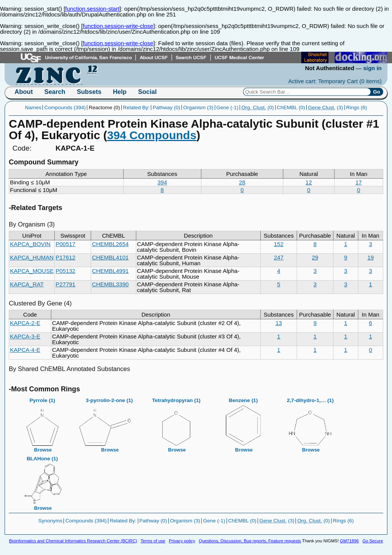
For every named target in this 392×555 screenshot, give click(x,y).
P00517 (65, 244)
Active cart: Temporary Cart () (335, 81)
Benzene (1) (243, 423)
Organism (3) (198, 108)
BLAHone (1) (42, 481)
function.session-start (92, 9)
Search (55, 92)
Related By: (136, 108)
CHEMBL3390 (110, 284)
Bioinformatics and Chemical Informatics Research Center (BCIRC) (73, 541)
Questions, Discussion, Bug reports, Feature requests (250, 541)
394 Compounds (152, 135)
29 (315, 257)
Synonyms (50, 521)
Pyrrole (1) (42, 423)
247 (278, 257)
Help (120, 92)
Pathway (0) (167, 108)
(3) (326, 108)
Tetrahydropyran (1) (176, 423)
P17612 (65, 257)
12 (309, 182)
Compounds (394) (65, 108)
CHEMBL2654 (110, 244)
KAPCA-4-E (25, 350)
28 (242, 182)
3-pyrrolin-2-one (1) (109, 423)
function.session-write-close (118, 26)
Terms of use (153, 541)
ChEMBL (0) (291, 108)
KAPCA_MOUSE (32, 271)
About (24, 92)
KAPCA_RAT (27, 284)
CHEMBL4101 (110, 257)
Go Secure (373, 541)
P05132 (65, 271)
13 (279, 323)
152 (278, 244)
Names (33, 108)
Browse (43, 450)
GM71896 (349, 541)
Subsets (89, 92)
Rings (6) (357, 108)
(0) (258, 108)
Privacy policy (182, 541)
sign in (372, 68)
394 (162, 182)
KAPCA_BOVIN (30, 244)
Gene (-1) (227, 108)
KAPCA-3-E (25, 336)
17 (359, 182)
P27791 (65, 284)
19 (371, 257)
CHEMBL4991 (110, 271)
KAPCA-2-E (25, 323)
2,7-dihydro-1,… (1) (310, 423)
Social (148, 92)
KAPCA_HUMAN (32, 257)
